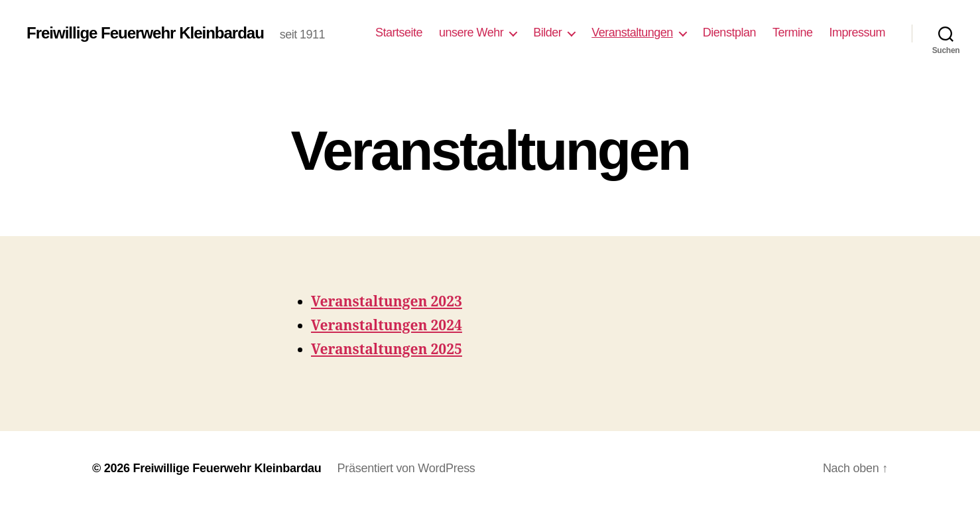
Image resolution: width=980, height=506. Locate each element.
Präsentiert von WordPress (406, 468)
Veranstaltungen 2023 (387, 302)
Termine (793, 32)
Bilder (547, 32)
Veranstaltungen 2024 (387, 326)
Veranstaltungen (632, 32)
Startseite (399, 32)
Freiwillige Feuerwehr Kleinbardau (145, 33)
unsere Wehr (471, 32)
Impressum (857, 32)
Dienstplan (729, 32)
